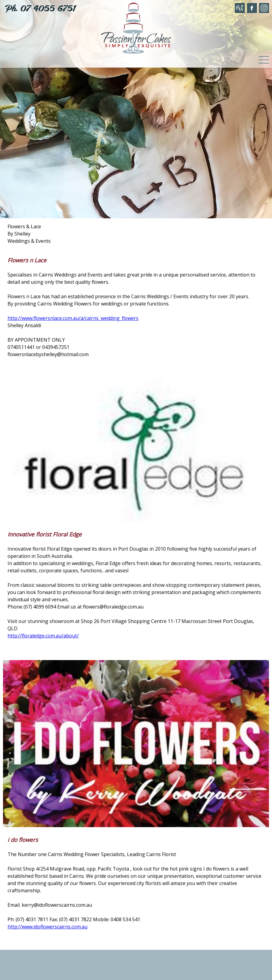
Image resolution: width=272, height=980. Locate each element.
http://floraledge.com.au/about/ (43, 636)
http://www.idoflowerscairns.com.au (47, 927)
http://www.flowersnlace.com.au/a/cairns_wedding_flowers (73, 318)
